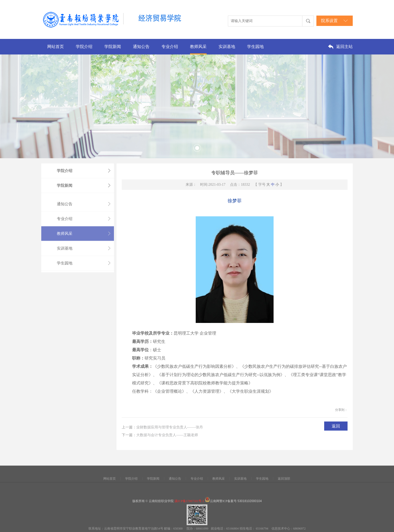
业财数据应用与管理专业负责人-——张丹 (170, 433)
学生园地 (255, 47)
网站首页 (56, 47)
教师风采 (198, 47)
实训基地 (227, 47)
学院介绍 (84, 47)
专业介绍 (170, 47)
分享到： (341, 413)
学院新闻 (113, 47)
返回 (336, 429)
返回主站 (344, 47)
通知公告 (141, 47)
